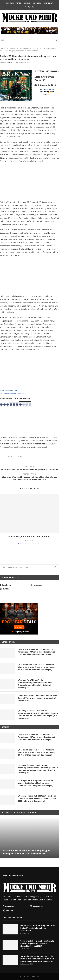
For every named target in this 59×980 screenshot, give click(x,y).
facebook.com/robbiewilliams (12, 394)
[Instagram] (29, 7)
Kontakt (27, 3)
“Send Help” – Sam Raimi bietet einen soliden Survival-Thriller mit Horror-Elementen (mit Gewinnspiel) (38, 698)
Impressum (37, 3)
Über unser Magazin (14, 3)
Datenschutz (48, 3)
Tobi (11, 62)
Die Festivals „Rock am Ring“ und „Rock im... (29, 537)
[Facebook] (26, 7)
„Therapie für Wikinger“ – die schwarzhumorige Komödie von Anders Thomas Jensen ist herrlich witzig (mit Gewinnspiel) (35, 684)
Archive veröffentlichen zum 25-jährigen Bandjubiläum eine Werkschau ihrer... (26, 852)
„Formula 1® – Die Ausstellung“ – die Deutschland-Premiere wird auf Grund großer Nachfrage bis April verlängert (37, 959)
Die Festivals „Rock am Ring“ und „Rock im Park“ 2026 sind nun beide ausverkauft (38, 928)
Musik (12, 48)
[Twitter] (33, 7)
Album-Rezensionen (27, 48)
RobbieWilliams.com (9, 390)
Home (2, 48)
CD (3, 456)
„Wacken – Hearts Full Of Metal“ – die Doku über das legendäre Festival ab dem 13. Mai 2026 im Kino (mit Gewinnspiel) (37, 798)
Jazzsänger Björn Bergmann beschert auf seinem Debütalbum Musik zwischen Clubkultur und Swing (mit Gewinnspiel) (36, 783)
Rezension (20, 456)
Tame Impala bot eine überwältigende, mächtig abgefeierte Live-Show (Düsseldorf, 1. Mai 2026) (37, 943)
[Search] (56, 40)
